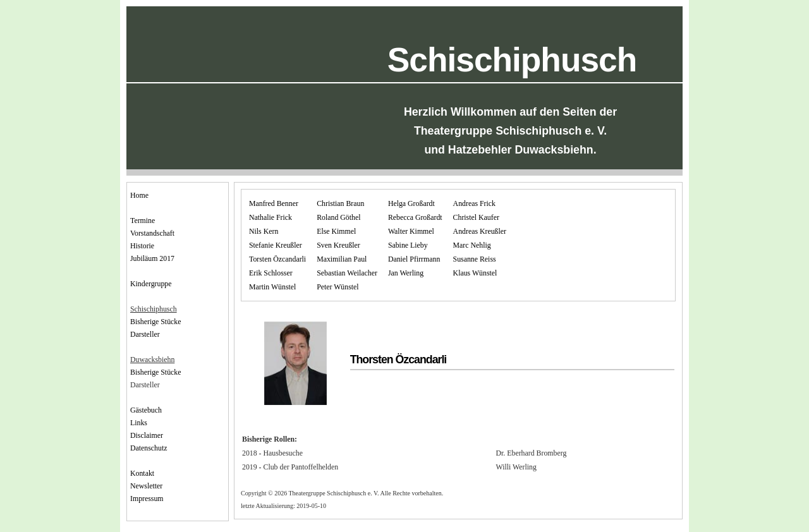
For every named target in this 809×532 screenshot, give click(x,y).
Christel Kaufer (476, 217)
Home (139, 195)
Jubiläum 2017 (152, 258)
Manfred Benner (274, 203)
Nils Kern (264, 231)
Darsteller (145, 334)
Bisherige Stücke (155, 322)
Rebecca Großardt (415, 217)
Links (139, 423)
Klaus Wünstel (475, 273)
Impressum (147, 499)
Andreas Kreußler (480, 231)
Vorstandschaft (152, 233)
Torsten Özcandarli (277, 259)
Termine (143, 221)
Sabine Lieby (408, 245)
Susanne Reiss (475, 259)
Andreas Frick (474, 203)
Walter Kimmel (411, 231)
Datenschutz (149, 448)
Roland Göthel (338, 217)
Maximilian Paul (342, 259)
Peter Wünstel (338, 287)
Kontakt (142, 473)
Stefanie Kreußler (276, 245)
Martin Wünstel (272, 287)
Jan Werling (406, 273)
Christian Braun (340, 203)
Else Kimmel (336, 231)
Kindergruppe (151, 284)
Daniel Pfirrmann (414, 259)
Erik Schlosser (271, 273)
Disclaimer (147, 435)
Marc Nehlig (472, 245)
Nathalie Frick (271, 217)
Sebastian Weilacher (347, 273)
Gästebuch (146, 410)
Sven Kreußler (338, 245)
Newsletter (146, 486)
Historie (142, 246)
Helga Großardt (411, 203)
